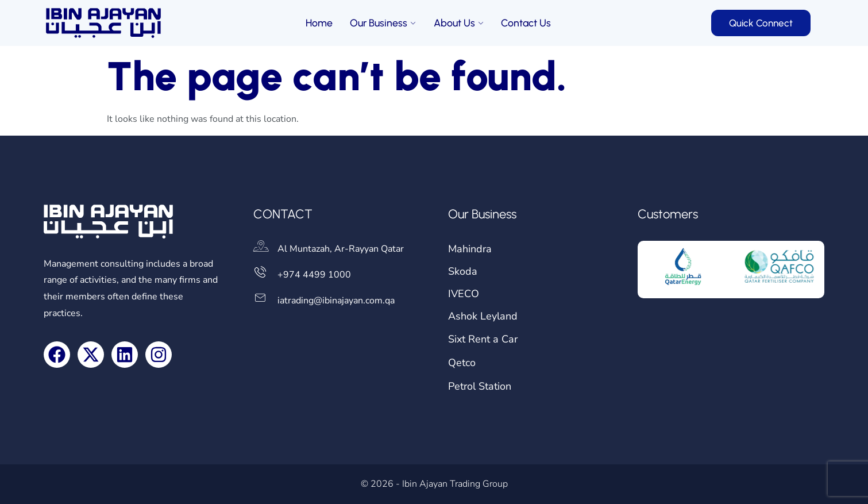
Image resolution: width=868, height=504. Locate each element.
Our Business (383, 23)
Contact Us (526, 23)
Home (319, 23)
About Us (459, 23)
